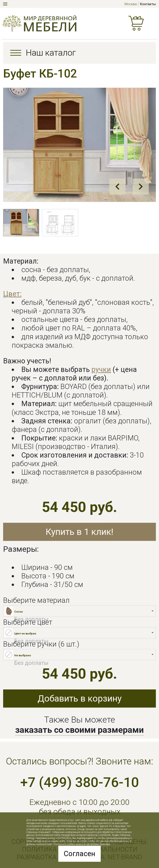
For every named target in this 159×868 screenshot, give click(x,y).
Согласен (79, 854)
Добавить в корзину (80, 698)
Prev (117, 187)
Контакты (148, 4)
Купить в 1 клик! (79, 532)
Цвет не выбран (25, 633)
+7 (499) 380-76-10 (80, 782)
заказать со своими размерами (79, 730)
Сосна (18, 612)
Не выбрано (23, 655)
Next (141, 187)
